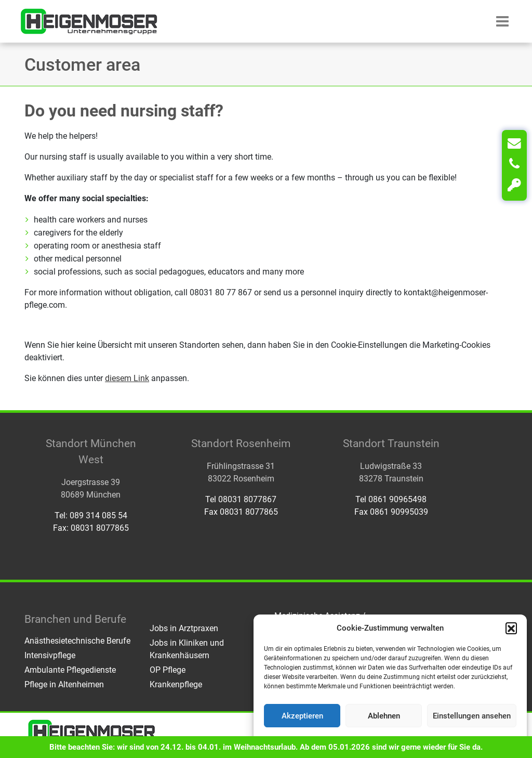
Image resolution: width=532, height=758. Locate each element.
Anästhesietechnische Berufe (77, 641)
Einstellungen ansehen (472, 716)
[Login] (514, 185)
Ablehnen (384, 716)
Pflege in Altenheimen (64, 684)
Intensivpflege (50, 655)
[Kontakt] (514, 143)
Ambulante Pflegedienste (70, 670)
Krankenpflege (176, 684)
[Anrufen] (514, 164)
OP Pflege (168, 670)
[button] (511, 628)
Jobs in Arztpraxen (184, 628)
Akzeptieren (302, 716)
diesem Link (127, 378)
